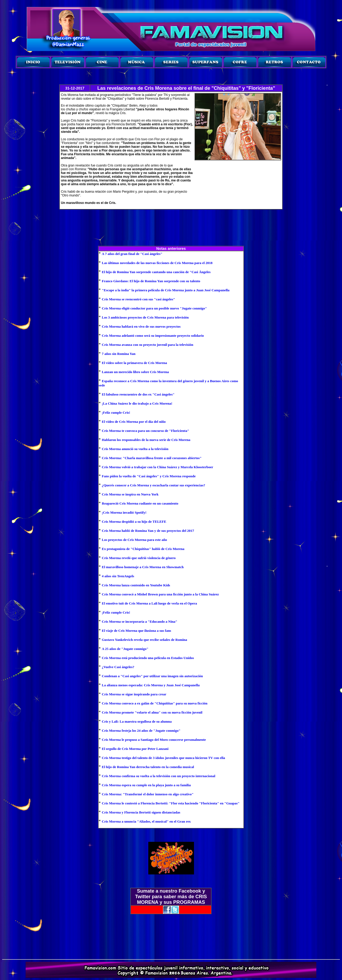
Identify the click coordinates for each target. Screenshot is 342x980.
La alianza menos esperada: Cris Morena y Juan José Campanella (151, 685)
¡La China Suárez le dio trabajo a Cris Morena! (137, 403)
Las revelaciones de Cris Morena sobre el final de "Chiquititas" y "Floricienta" (186, 88)
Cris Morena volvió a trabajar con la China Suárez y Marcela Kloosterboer (158, 467)
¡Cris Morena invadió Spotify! (124, 512)
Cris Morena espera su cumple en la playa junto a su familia (146, 785)
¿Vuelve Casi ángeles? (118, 667)
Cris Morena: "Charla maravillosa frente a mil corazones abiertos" (152, 458)
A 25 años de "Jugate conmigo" (125, 649)
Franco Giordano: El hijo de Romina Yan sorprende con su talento (151, 281)
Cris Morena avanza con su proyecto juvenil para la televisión (147, 345)
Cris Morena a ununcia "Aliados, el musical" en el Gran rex (146, 821)
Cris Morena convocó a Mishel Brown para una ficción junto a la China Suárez (160, 594)
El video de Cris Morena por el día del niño (134, 422)
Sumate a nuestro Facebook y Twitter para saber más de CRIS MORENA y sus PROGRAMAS (171, 897)
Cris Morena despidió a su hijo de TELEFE (134, 522)
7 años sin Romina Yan (119, 354)
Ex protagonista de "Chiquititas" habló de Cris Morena (143, 549)
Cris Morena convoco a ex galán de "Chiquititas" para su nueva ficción (155, 703)
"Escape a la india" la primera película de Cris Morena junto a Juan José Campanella (166, 290)
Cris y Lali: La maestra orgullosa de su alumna (137, 721)
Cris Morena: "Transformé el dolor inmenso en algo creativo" (148, 794)
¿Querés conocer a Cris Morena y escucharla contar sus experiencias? (153, 485)
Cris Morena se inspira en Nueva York (130, 494)
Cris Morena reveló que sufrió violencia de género (139, 558)
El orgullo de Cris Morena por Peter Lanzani (135, 749)
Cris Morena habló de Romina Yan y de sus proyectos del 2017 (148, 531)
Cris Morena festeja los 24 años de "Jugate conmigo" (141, 731)
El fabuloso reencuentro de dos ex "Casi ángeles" (138, 394)
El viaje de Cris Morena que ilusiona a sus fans (136, 631)
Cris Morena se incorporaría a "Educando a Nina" (140, 621)
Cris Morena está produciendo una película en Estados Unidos (148, 658)
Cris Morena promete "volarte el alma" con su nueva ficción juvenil (152, 712)
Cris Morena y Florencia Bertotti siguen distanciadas (141, 812)
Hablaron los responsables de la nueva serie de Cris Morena (146, 440)
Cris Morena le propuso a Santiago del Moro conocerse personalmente (154, 740)
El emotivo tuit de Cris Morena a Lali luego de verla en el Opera (149, 603)
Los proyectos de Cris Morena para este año (134, 540)
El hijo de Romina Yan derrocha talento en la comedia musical (148, 767)
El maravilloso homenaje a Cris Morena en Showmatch (143, 567)
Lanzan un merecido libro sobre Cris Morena (135, 372)
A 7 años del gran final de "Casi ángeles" (132, 254)
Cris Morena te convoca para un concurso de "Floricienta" (145, 431)
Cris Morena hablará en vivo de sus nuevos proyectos (141, 326)
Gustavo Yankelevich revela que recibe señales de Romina (144, 640)
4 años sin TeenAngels (118, 576)
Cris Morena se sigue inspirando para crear (134, 694)
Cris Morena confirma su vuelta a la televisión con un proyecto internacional (159, 776)
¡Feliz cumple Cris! (116, 412)
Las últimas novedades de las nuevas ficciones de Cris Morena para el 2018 (157, 263)
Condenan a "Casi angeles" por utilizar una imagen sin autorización (152, 676)
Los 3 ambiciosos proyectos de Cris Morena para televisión (145, 317)
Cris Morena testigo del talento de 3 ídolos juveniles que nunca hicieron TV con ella (163, 758)
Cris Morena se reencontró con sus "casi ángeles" (138, 299)
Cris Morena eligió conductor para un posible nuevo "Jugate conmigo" (154, 308)
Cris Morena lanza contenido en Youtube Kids (136, 585)
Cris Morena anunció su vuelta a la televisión (135, 449)
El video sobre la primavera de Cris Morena (134, 363)
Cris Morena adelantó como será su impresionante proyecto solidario (153, 336)
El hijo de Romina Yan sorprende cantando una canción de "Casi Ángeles (156, 272)
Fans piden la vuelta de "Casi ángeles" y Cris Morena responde (149, 476)
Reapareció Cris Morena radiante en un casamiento (140, 503)
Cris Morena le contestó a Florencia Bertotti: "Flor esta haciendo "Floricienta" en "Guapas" (171, 803)
